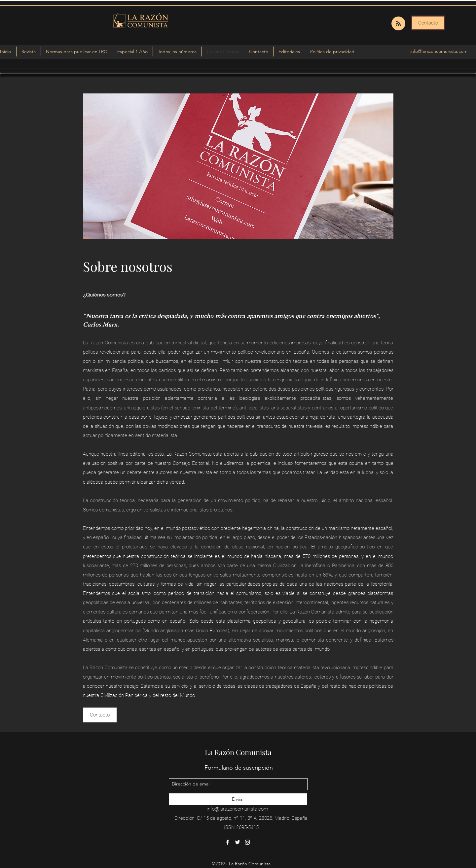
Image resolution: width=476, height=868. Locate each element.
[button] (132, 52)
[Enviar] (238, 799)
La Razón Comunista (238, 752)
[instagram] (247, 842)
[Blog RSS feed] (398, 24)
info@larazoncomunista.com (439, 51)
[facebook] (228, 842)
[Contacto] (428, 23)
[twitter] (238, 842)
